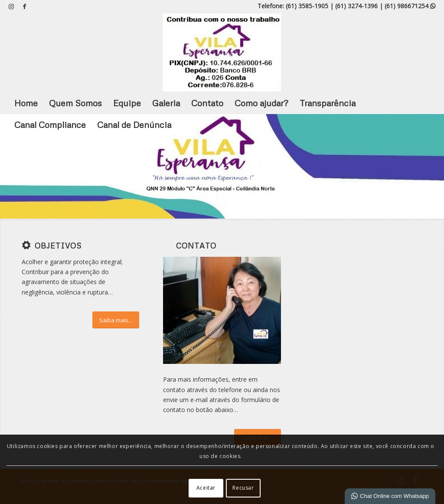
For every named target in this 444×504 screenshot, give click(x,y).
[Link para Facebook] (24, 7)
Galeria (166, 103)
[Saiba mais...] (116, 320)
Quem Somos (75, 103)
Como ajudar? (261, 103)
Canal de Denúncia (134, 124)
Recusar (243, 488)
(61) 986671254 (410, 6)
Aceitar (206, 488)
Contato (207, 103)
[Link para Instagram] (11, 7)
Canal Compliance (50, 124)
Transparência (328, 103)
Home (26, 103)
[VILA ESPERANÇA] (222, 52)
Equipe (127, 103)
